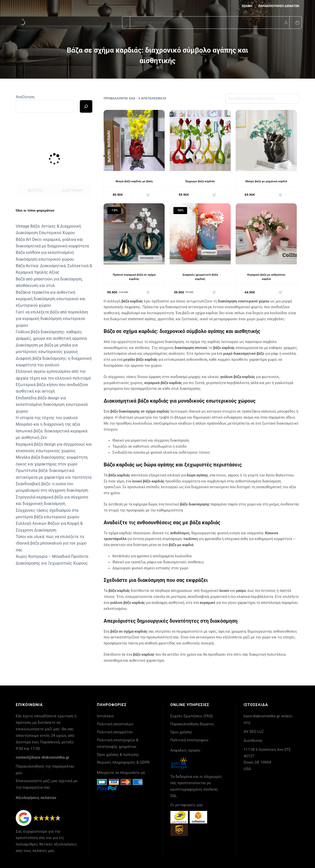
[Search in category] (210, 23)
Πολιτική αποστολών (115, 724)
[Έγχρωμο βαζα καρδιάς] (200, 140)
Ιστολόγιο (105, 716)
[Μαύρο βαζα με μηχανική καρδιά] (266, 140)
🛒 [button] (148, 195)
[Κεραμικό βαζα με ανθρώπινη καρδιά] (266, 235)
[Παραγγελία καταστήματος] (262, 99)
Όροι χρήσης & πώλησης (118, 755)
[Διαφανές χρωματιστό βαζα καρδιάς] (200, 235)
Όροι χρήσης (181, 732)
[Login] (286, 23)
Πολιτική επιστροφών (190, 740)
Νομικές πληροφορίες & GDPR (123, 762)
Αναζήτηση (25, 97)
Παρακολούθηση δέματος (192, 724)
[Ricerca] (86, 106)
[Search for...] (126, 23)
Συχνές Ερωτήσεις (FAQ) (192, 716)
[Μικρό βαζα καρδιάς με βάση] (134, 140)
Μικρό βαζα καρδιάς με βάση (134, 181)
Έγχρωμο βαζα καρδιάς (200, 181)
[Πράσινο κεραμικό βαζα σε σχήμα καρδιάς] (134, 235)
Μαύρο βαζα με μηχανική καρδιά (266, 181)
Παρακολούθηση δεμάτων (279, 6)
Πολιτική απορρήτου (115, 732)
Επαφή (247, 6)
